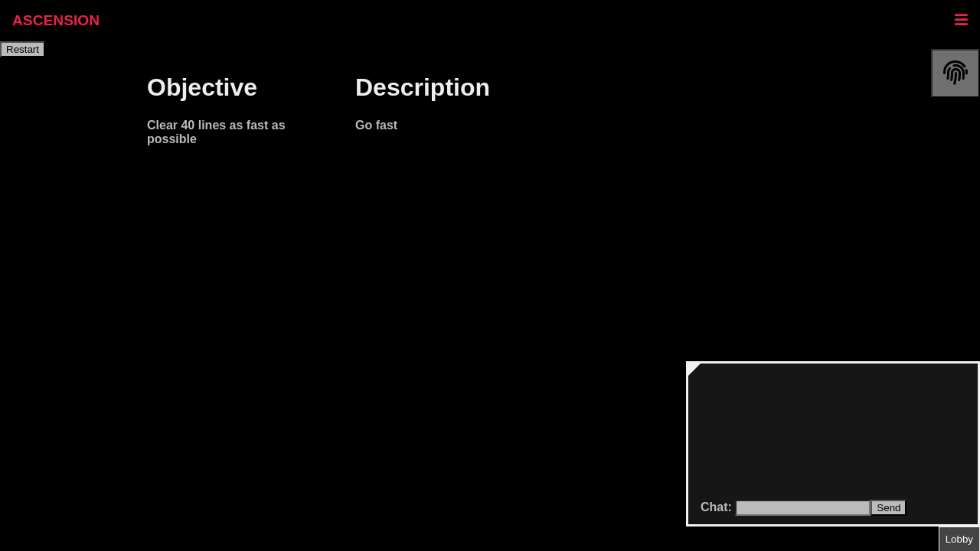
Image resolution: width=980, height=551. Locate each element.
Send (889, 508)
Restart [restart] (23, 49)
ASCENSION (56, 20)
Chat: (718, 507)
